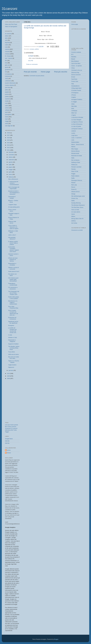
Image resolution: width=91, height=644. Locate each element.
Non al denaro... (76, 160)
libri (12, 430)
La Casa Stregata (76, 120)
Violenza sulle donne (12, 222)
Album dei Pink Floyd (11, 24)
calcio (7, 45)
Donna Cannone (76, 75)
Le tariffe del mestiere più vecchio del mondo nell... (13, 330)
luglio (10, 165)
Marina (73, 147)
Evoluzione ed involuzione (12, 318)
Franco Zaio (75, 81)
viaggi (7, 121)
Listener (74, 131)
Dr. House (8, 56)
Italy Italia (74, 106)
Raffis (73, 178)
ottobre (11, 157)
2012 (9, 148)
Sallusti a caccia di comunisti (13, 268)
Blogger (56, 639)
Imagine (74, 97)
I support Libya (12, 205)
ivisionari (8, 76)
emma (9, 450)
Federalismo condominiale (13, 284)
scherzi (7, 108)
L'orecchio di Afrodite (77, 117)
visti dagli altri (9, 126)
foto (6, 63)
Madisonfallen (75, 142)
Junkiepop (74, 111)
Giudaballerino (75, 86)
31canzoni (9, 9)
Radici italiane (75, 176)
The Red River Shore (77, 207)
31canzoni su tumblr (77, 230)
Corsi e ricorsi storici (12, 210)
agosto (11, 162)
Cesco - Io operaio (77, 66)
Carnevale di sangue (12, 197)
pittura (7, 90)
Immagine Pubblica (77, 99)
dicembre (11, 152)
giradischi (8, 70)
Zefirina (73, 221)
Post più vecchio (61, 72)
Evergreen (11, 325)
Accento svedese (76, 52)
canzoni (7, 49)
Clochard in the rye (77, 70)
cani (6, 47)
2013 (9, 145)
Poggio (73, 174)
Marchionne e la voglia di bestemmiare (13, 302)
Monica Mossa (75, 151)
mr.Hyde (31, 56)
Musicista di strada (77, 156)
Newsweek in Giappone (12, 341)
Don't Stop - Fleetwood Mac (13, 307)
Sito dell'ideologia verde (78, 196)
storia (7, 117)
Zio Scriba (74, 223)
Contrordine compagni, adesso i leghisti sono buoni (13, 249)
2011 (9, 150)
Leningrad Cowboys (77, 129)
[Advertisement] (14, 390)
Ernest (73, 77)
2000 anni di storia (13, 354)
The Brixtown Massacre (78, 205)
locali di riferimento (10, 83)
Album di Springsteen (11, 27)
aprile (10, 172)
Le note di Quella (76, 126)
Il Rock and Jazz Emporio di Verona (13, 260)
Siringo (73, 194)
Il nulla (10, 335)
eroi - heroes (9, 58)
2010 (9, 373)
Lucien (73, 133)
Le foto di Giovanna (77, 124)
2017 (9, 135)
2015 (9, 140)
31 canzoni (8, 34)
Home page (45, 72)
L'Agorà (74, 115)
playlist (7, 92)
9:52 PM (31, 61)
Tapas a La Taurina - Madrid (14, 362)
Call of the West (76, 63)
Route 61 (74, 189)
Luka (73, 140)
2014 (9, 143)
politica (37, 49)
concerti (7, 52)
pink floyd (8, 88)
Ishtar (73, 104)
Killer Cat (74, 113)
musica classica (10, 85)
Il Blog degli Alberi (76, 88)
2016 (9, 138)
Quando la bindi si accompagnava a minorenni (14, 193)
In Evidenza (8, 74)
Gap (73, 84)
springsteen (8, 114)
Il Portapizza (75, 93)
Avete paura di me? (14, 271)
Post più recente (30, 72)
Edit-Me (7, 441)
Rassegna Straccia (77, 180)
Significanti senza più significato (13, 322)
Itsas (73, 108)
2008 (9, 378)
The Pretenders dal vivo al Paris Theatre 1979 (14, 293)
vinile (7, 123)
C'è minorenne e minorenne (13, 288)
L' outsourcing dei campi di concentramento (14, 183)
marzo (10, 174)
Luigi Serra (74, 135)
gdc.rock (7, 65)
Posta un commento (32, 64)
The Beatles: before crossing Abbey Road (14, 348)
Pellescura (74, 165)
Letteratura (8, 81)
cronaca (32, 49)
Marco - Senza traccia (78, 144)
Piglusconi (11, 367)
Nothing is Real (76, 162)
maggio (11, 170)
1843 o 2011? (12, 235)
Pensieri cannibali (76, 167)
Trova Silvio (12, 352)
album (7, 36)
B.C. (73, 54)
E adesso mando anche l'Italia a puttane (13, 243)
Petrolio (74, 169)
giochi (7, 67)
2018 (9, 133)
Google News (9, 439)
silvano (9, 453)
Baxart (73, 59)
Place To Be (75, 171)
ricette (7, 101)
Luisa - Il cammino (77, 138)
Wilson (73, 216)
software (7, 110)
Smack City (75, 198)
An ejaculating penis (14, 207)
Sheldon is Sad (13, 338)
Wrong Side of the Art (77, 219)
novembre (12, 155)
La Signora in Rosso (77, 122)
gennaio (11, 370)
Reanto (73, 183)
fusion (12, 425)
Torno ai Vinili (75, 210)
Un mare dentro (76, 212)
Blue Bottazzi (75, 61)
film (6, 61)
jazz (9, 425)
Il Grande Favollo (76, 90)
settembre (12, 160)
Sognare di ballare (13, 344)
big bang (8, 43)
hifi (6, 72)
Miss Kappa (75, 149)
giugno (11, 167)
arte (6, 40)
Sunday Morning (76, 203)
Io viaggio (74, 102)
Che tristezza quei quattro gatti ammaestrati (13, 279)
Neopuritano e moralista (12, 264)
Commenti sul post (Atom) (37, 76)
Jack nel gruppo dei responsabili (14, 188)
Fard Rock (74, 79)
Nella (73, 158)
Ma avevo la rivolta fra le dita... (14, 358)
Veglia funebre (12, 365)
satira (7, 106)
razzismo (8, 99)
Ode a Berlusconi (13, 179)
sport (6, 112)
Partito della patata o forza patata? (14, 298)
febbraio (11, 177)
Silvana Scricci (75, 192)
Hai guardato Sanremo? (12, 238)
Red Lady (74, 185)
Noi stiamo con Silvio (12, 275)
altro (6, 38)
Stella (73, 201)
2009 (9, 376)
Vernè (73, 214)
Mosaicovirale (75, 153)
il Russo (74, 95)
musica (9, 427)
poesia (7, 94)
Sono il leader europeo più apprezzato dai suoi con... (13, 313)
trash (6, 119)
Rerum (73, 187)
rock (6, 103)
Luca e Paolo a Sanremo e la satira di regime (13, 227)
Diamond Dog (75, 72)
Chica (73, 68)
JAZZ (7, 78)
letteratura (8, 430)
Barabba (74, 57)
